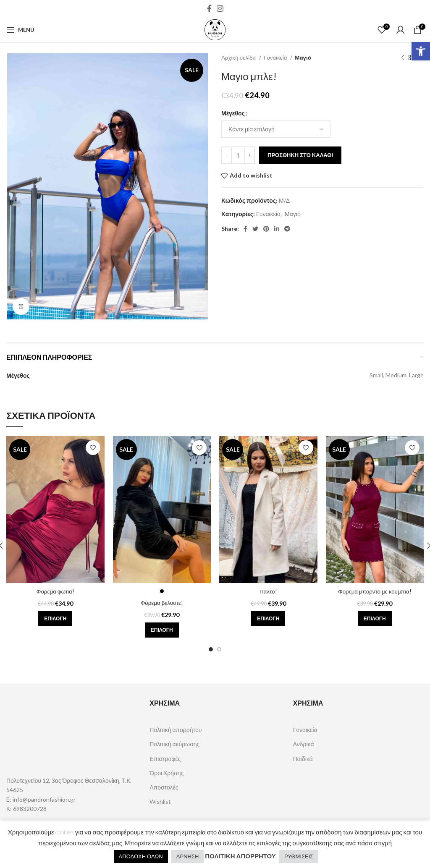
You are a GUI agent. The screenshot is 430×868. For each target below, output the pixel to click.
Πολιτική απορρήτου (176, 730)
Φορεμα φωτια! (55, 591)
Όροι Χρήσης (166, 773)
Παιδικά (303, 758)
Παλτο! (268, 591)
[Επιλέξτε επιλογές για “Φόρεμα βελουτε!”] (162, 630)
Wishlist (160, 801)
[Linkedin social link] (277, 229)
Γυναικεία (276, 58)
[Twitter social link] (255, 229)
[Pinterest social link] (266, 229)
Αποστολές (164, 787)
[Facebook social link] (209, 8)
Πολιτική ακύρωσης (174, 744)
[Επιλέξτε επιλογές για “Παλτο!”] (268, 619)
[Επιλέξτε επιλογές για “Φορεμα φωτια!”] (55, 619)
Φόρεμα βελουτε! (162, 603)
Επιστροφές (165, 758)
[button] (421, 51)
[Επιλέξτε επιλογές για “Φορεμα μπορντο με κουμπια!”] (375, 619)
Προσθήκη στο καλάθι (300, 155)
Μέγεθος (233, 113)
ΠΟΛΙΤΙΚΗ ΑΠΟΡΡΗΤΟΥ (240, 856)
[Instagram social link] (220, 8)
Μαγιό (303, 58)
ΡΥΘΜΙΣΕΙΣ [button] (299, 856)
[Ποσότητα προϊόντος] (238, 155)
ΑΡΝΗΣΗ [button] (188, 856)
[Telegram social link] (287, 229)
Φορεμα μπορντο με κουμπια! (375, 591)
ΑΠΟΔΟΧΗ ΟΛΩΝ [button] (141, 856)
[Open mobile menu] (20, 30)
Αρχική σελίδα (239, 58)
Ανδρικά (304, 744)
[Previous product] (403, 58)
